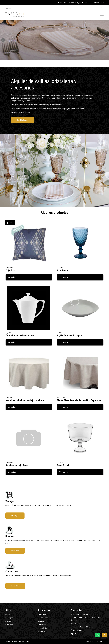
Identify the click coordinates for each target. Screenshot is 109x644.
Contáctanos (22, 120)
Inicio (8, 614)
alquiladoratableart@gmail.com (72, 2)
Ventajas (15, 516)
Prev (3, 40)
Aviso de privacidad (22, 641)
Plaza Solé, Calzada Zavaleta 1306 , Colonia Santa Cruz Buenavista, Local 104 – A (86, 617)
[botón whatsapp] (98, 635)
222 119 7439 (97, 2)
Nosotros (15, 551)
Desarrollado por (95, 641)
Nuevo (10, 223)
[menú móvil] (102, 15)
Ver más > (12, 277)
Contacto (15, 586)
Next (106, 40)
